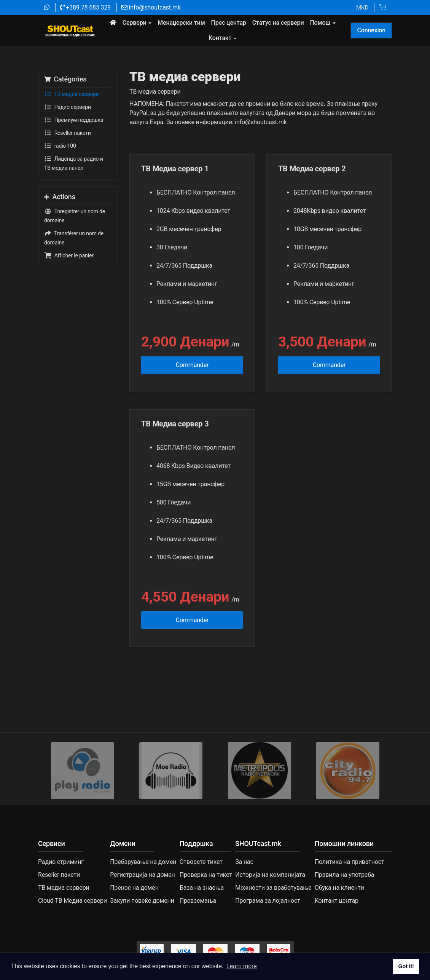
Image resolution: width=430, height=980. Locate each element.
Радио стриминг (61, 862)
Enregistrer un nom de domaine (75, 215)
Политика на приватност (350, 862)
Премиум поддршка (74, 120)
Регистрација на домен (142, 875)
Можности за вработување (273, 888)
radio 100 (60, 146)
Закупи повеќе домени (142, 901)
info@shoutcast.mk (151, 7)
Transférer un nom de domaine (74, 237)
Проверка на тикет (206, 875)
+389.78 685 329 (85, 7)
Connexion (371, 30)
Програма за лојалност (268, 901)
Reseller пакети (68, 133)
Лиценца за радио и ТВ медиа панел (74, 163)
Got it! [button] (406, 966)
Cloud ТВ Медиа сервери (72, 901)
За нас (244, 862)
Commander (192, 365)
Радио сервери (68, 107)
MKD (362, 8)
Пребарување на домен (143, 862)
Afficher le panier (69, 255)
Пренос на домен (134, 888)
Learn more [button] (242, 966)
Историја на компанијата (270, 875)
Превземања (198, 901)
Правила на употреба (345, 875)
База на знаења (202, 888)
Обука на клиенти (339, 888)
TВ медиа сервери (72, 94)
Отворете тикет (201, 862)
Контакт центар (337, 901)
